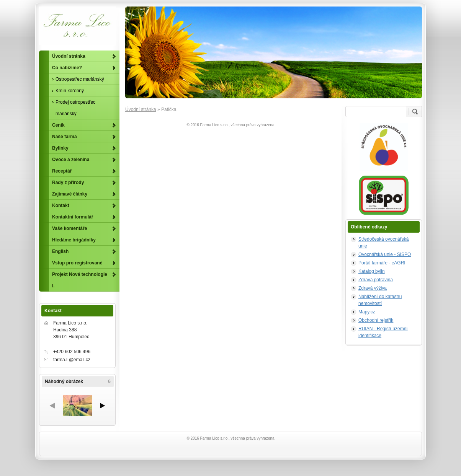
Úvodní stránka (141, 109)
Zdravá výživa (373, 288)
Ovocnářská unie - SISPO (385, 254)
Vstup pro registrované (77, 263)
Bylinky (60, 148)
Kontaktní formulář (73, 217)
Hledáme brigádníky (74, 240)
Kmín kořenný (70, 91)
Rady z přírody (68, 183)
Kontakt (61, 205)
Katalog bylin (372, 271)
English (60, 251)
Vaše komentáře (69, 228)
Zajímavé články (70, 194)
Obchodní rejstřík (376, 320)
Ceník (58, 125)
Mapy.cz (367, 312)
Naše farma (65, 137)
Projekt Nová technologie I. (80, 280)
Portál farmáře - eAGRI (382, 263)
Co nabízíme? (67, 68)
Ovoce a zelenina (71, 160)
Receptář (62, 171)
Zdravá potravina (376, 280)
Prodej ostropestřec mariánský (75, 108)
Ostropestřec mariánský (80, 79)
